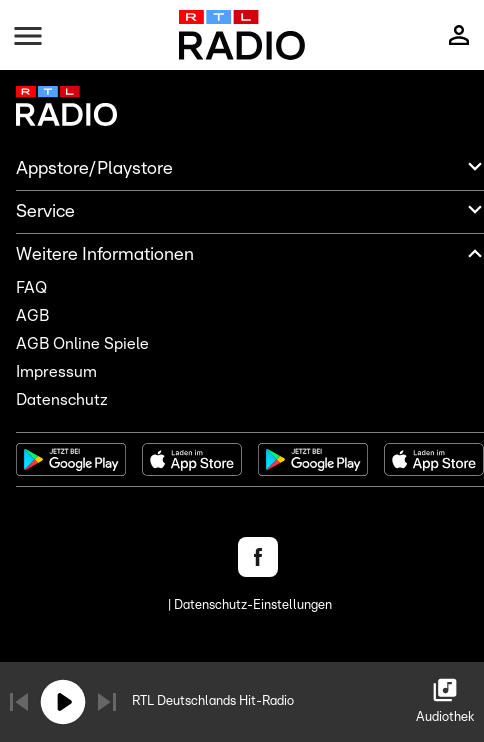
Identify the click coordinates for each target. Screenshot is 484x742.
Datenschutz (62, 400)
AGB (32, 316)
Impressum (56, 372)
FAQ (31, 288)
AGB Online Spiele (82, 344)
